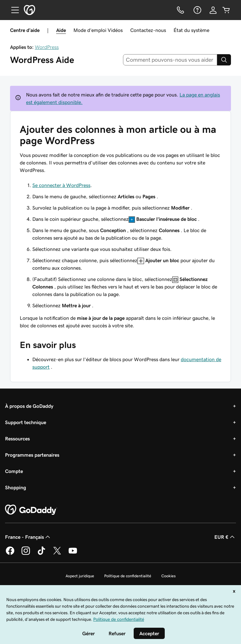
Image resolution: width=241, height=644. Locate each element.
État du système (191, 30)
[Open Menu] (13, 10)
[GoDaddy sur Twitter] (57, 554)
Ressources (17, 439)
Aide (61, 30)
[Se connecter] (213, 10)
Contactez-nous (148, 30)
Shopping (16, 487)
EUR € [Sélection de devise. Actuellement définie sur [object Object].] (225, 537)
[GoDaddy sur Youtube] (73, 554)
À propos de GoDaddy (29, 406)
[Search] (224, 60)
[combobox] (170, 60)
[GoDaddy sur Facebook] (10, 554)
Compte (14, 471)
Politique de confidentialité (128, 576)
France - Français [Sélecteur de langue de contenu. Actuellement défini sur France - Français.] (28, 537)
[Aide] (197, 10)
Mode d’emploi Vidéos (98, 30)
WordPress (47, 47)
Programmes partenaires (32, 455)
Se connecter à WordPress (61, 185)
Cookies (169, 576)
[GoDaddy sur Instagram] (26, 554)
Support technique (26, 422)
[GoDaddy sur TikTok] (41, 554)
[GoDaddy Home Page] (31, 510)
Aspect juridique (80, 576)
